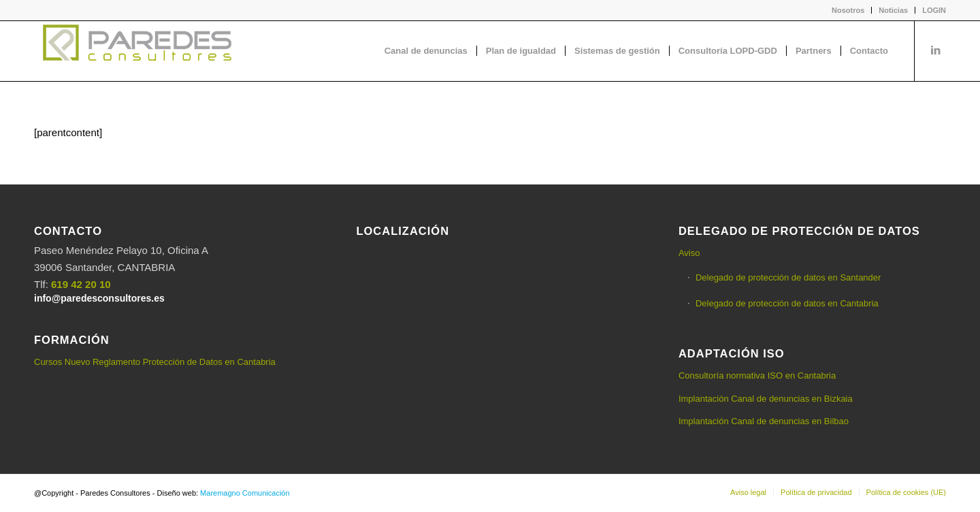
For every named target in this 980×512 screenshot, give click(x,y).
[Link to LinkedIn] (936, 50)
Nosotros (848, 10)
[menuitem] (848, 10)
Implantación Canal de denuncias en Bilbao (764, 421)
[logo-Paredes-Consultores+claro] (136, 51)
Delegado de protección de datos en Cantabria (787, 303)
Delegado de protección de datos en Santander (788, 277)
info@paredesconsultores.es (99, 298)
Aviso (689, 253)
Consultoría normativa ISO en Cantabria (757, 375)
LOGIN (934, 10)
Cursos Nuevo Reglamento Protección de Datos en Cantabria (155, 362)
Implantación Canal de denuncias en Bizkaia (766, 399)
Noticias (893, 10)
